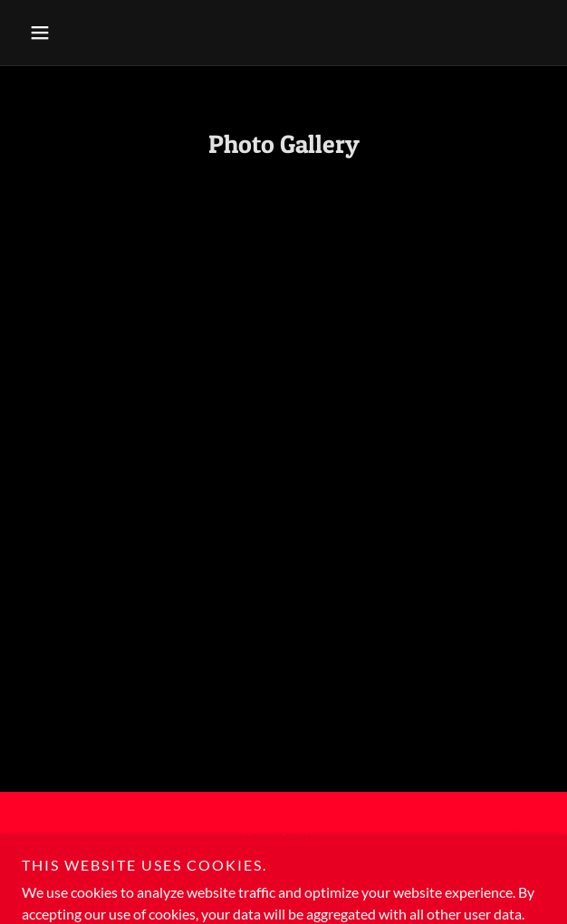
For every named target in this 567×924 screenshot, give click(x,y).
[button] (61, 33)
